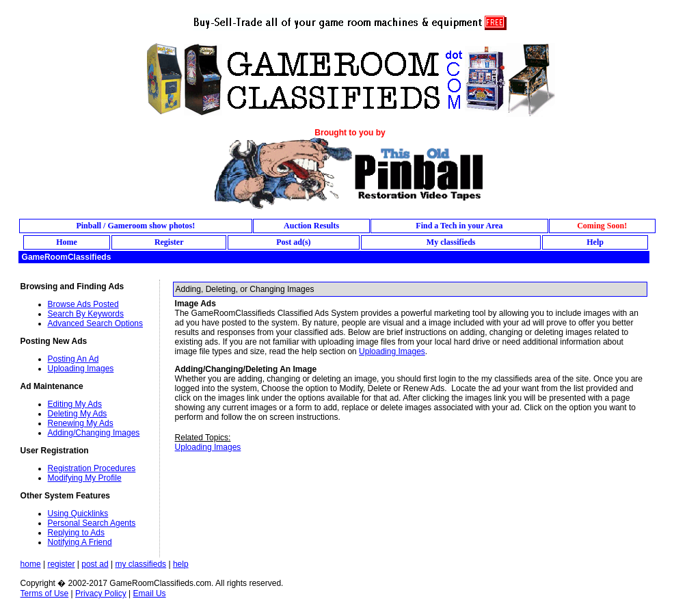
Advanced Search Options (95, 323)
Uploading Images (81, 369)
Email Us (150, 593)
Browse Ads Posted (83, 304)
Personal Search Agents (92, 523)
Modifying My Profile (85, 478)
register (61, 564)
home (31, 564)
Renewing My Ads (81, 423)
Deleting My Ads (78, 414)
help (181, 564)
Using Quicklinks (78, 513)
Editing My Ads (75, 404)
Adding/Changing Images (94, 433)
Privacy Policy (101, 593)
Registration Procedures (92, 468)
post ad (95, 564)
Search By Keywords (86, 314)
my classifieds (140, 564)
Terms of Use (45, 593)
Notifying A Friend (80, 542)
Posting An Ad (73, 359)
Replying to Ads (76, 533)
